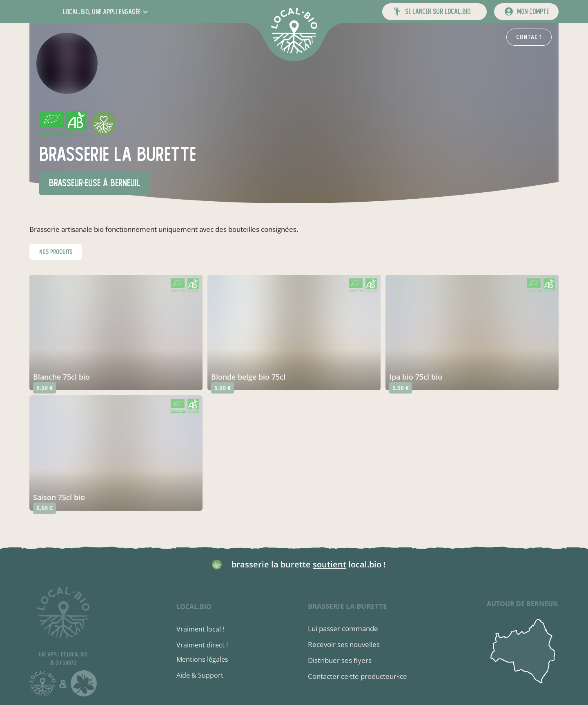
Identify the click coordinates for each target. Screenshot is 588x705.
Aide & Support (200, 675)
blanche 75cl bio (61, 377)
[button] (106, 12)
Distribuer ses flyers (340, 660)
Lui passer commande (343, 628)
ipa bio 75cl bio (416, 377)
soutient (330, 564)
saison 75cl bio (59, 497)
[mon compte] (526, 12)
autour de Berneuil (523, 604)
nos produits (56, 252)
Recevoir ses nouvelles (344, 644)
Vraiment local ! (200, 629)
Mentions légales (202, 659)
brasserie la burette (347, 606)
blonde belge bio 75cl (248, 377)
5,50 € (45, 388)
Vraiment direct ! (202, 645)
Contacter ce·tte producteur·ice (357, 676)
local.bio (194, 607)
